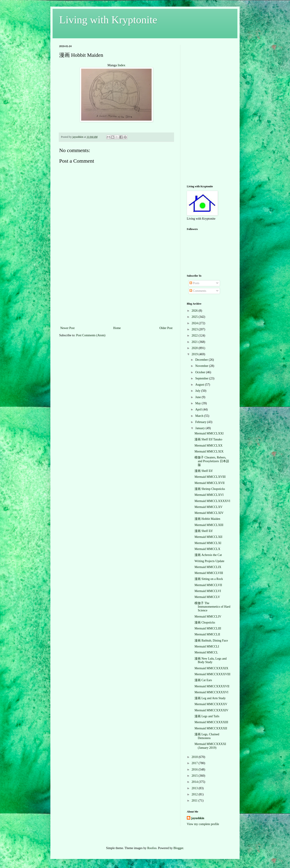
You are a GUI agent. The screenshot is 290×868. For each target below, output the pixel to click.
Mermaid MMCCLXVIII (210, 477)
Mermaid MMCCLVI (208, 591)
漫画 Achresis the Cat (208, 555)
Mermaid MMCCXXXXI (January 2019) (210, 746)
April (199, 409)
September (202, 378)
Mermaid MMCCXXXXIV (211, 710)
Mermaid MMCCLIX (208, 567)
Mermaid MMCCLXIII (209, 525)
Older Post (166, 328)
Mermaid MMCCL (206, 652)
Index (122, 65)
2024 (195, 323)
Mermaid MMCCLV (207, 597)
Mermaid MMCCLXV (208, 507)
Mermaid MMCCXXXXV (211, 704)
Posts (194, 283)
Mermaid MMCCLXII (208, 537)
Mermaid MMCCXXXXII (211, 728)
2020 (195, 348)
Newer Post (67, 328)
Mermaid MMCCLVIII (209, 573)
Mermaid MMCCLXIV (209, 513)
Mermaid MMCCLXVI (209, 495)
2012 (195, 794)
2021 (195, 342)
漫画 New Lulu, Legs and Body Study (211, 660)
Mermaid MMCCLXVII (210, 483)
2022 (195, 336)
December (202, 360)
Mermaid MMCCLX (207, 549)
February (201, 422)
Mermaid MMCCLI (207, 646)
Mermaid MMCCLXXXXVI (212, 501)
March (200, 416)
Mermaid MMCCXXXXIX (211, 668)
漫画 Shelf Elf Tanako (208, 439)
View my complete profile (203, 824)
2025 (195, 317)
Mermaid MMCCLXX (208, 446)
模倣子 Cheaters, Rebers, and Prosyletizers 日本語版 (212, 461)
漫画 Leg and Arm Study (210, 698)
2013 (195, 788)
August (200, 385)
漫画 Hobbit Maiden (207, 519)
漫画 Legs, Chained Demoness (207, 736)
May (198, 403)
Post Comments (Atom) (91, 335)
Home (117, 328)
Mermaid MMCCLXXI (209, 433)
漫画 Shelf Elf (204, 471)
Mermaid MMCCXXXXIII (211, 722)
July (198, 391)
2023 (195, 329)
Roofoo (152, 848)
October (201, 372)
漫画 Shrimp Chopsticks (210, 489)
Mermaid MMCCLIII (208, 628)
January (200, 428)
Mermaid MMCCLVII (208, 585)
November (202, 366)
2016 (195, 770)
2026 (195, 311)
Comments (198, 291)
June (198, 397)
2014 (195, 782)
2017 (195, 763)
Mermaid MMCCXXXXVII (212, 686)
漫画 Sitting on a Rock (209, 579)
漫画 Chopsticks (205, 622)
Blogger (178, 848)
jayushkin (198, 818)
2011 (195, 801)
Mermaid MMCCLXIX (209, 451)
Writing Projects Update (209, 561)
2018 (195, 757)
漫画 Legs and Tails (207, 716)
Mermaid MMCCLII (207, 634)
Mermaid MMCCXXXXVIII (212, 674)
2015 (195, 776)
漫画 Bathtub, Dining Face (211, 641)
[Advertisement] (116, 292)
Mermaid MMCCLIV (208, 617)
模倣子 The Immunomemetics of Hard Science (212, 607)
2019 (195, 354)
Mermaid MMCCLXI (208, 543)
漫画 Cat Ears (203, 680)
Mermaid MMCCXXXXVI (211, 692)
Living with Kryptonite (108, 20)
